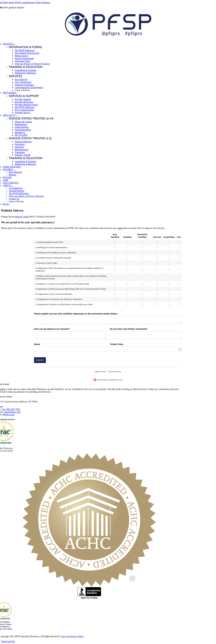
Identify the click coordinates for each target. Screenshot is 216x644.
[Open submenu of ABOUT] (12, 186)
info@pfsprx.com (12, 412)
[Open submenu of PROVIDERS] (17, 94)
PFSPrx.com (8, 415)
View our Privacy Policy (72, 636)
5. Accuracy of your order (46, 263)
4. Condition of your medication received (53, 258)
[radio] (115, 242)
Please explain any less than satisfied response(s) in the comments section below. (76, 314)
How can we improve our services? (52, 329)
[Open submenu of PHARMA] (14, 170)
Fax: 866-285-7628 (11, 409)
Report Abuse (100, 372)
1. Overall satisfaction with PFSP (49, 242)
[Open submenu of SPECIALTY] (17, 116)
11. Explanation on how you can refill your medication (59, 299)
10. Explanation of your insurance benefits (54, 294)
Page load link (8, 641)
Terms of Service (115, 372)
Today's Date (117, 344)
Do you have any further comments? (129, 329)
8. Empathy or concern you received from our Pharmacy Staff (62, 284)
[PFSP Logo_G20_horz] (108, 36)
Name (37, 344)
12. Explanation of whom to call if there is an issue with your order (64, 304)
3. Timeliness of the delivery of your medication (56, 253)
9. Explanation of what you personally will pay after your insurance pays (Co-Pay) (70, 289)
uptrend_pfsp (21, 217)
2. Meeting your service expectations (51, 247)
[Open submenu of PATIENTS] (15, 45)
